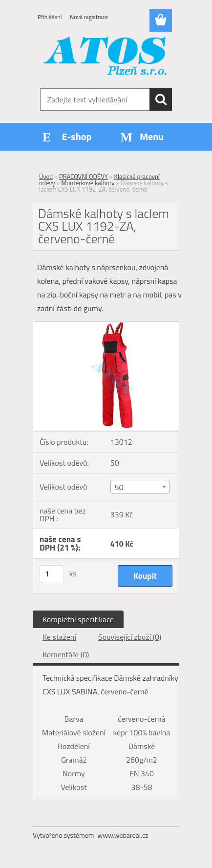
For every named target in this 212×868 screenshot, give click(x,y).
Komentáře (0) (66, 654)
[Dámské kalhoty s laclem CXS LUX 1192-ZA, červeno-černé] (106, 326)
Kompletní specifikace (78, 619)
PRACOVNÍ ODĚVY (84, 177)
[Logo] (106, 57)
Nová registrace (89, 17)
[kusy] (52, 574)
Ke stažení (59, 637)
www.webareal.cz (123, 835)
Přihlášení (50, 17)
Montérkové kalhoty (88, 183)
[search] (161, 99)
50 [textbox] (119, 487)
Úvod (46, 177)
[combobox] (140, 487)
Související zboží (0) (130, 637)
